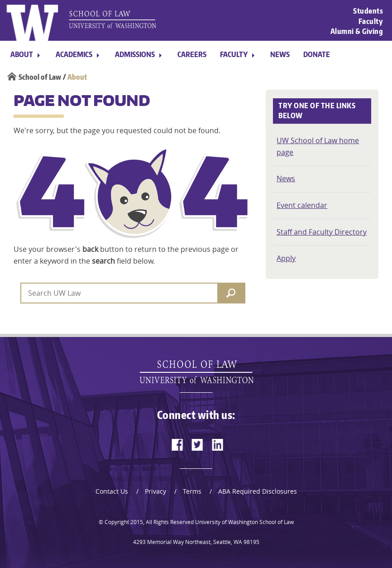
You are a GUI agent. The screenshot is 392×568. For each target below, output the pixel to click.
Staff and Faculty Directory (322, 232)
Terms (192, 491)
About (22, 54)
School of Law (40, 77)
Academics (74, 54)
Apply (286, 258)
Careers (192, 54)
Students (368, 11)
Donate (317, 54)
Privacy (155, 491)
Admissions (135, 54)
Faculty (371, 21)
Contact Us (112, 491)
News (280, 54)
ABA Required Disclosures (258, 491)
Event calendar (302, 205)
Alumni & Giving (357, 31)
